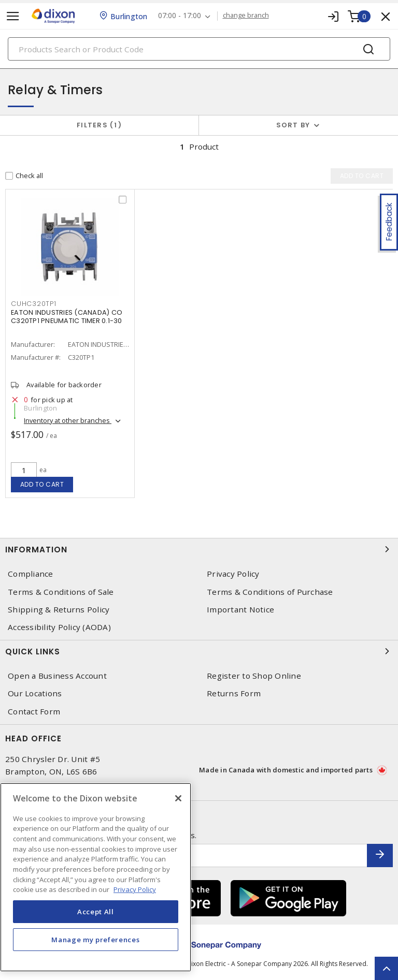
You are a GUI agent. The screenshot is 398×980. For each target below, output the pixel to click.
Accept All (96, 912)
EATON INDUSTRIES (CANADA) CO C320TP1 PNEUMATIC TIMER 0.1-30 (67, 317)
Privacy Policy (233, 574)
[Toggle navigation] (13, 16)
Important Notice (240, 610)
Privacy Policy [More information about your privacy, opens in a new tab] (135, 889)
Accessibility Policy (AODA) (59, 627)
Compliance (31, 574)
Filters (99, 125)
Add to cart (42, 484)
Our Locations (35, 693)
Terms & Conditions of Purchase (270, 592)
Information (199, 549)
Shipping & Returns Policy (59, 610)
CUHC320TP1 (34, 304)
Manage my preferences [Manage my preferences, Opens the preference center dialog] (95, 940)
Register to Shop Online (254, 676)
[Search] (199, 49)
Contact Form (34, 712)
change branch (246, 16)
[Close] (178, 798)
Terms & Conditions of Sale (61, 592)
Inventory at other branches (68, 420)
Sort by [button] (293, 125)
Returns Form (234, 693)
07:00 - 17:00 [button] (180, 16)
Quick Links (199, 651)
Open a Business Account (57, 676)
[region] (96, 877)
